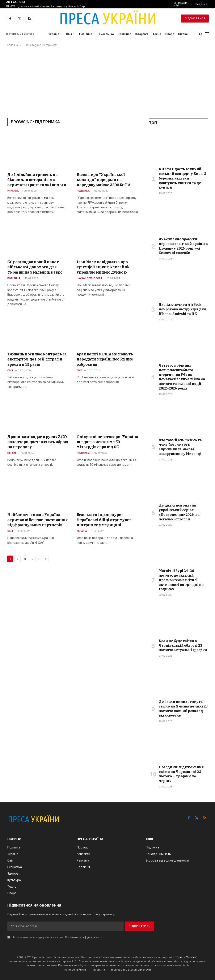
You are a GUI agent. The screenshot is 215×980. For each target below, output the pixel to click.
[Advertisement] (107, 82)
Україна (54, 34)
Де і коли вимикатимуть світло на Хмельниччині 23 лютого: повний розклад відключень (183, 708)
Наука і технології (89, 278)
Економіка (106, 34)
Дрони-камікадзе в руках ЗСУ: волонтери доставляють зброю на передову (38, 442)
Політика (86, 34)
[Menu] (207, 34)
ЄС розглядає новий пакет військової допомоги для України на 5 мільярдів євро (35, 267)
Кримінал (125, 34)
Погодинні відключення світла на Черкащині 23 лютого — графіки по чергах (181, 774)
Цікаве (183, 34)
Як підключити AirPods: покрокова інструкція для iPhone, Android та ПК (182, 309)
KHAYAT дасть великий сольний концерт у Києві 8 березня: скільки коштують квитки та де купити (48, 6)
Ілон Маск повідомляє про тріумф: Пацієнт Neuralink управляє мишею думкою (103, 267)
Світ (69, 34)
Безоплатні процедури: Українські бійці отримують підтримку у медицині (104, 520)
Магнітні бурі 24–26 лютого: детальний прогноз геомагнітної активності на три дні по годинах (181, 580)
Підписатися (195, 18)
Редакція (201, 4)
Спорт (170, 34)
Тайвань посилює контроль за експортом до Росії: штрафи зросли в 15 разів (37, 359)
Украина (13, 191)
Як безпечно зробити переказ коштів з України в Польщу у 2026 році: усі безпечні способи (183, 246)
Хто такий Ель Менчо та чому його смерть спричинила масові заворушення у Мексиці (180, 447)
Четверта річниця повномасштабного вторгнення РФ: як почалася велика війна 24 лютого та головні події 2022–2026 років (182, 377)
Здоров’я (142, 34)
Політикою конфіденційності (84, 937)
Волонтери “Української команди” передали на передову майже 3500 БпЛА (104, 180)
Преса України (186, 957)
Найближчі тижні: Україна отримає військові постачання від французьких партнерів (37, 520)
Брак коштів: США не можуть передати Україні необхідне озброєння (105, 359)
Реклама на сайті (180, 4)
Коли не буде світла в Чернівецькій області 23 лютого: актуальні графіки (183, 645)
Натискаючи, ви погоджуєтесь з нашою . (55, 937)
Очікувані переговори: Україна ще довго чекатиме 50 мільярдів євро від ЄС (107, 442)
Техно (157, 34)
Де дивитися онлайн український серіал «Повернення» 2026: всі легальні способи (180, 512)
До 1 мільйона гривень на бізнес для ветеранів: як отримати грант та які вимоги (37, 180)
